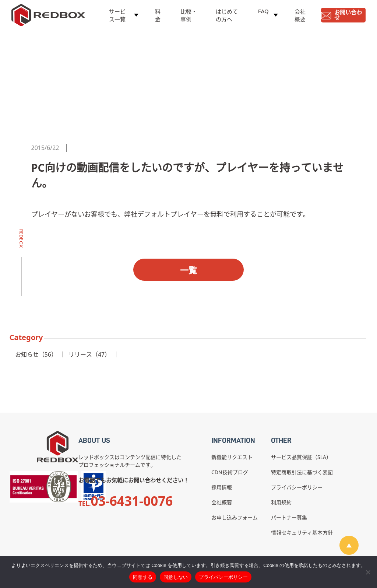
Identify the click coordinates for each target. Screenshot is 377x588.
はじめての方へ (227, 17)
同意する (143, 577)
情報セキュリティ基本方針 (302, 533)
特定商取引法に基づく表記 (302, 472)
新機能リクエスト (232, 457)
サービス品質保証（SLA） (301, 457)
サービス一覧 (117, 17)
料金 (158, 17)
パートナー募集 (289, 517)
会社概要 (300, 17)
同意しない (176, 577)
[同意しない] (368, 572)
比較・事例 (189, 17)
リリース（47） (89, 354)
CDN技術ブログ (230, 472)
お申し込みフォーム (235, 517)
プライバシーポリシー (297, 487)
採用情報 (222, 487)
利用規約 (281, 502)
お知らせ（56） (36, 354)
